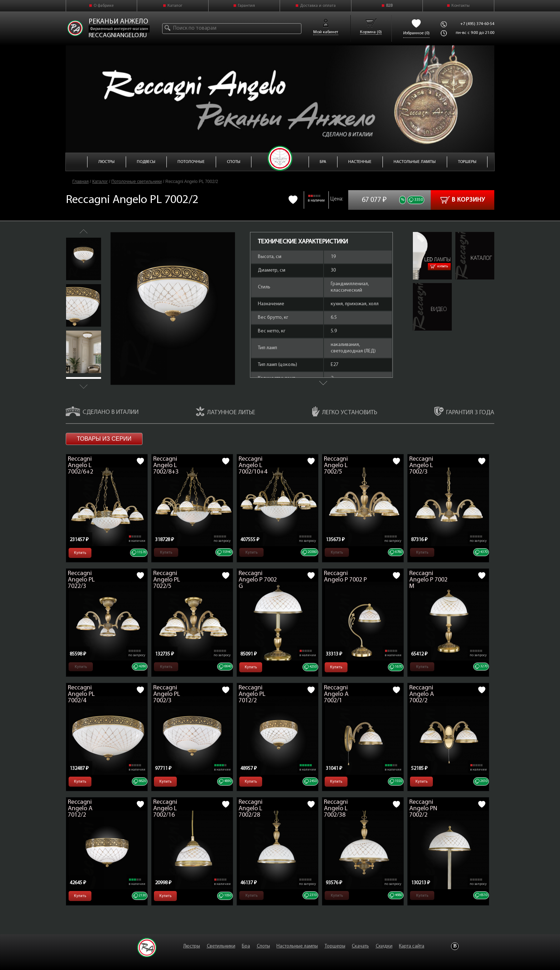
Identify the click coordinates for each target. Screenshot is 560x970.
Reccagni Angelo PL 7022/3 (81, 580)
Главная (81, 182)
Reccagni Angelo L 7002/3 (421, 466)
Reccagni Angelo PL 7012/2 (252, 694)
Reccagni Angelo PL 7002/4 (81, 694)
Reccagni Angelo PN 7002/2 (423, 809)
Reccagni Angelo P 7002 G (258, 580)
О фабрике (104, 6)
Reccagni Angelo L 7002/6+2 (81, 466)
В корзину (463, 200)
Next (84, 387)
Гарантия (246, 6)
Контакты (461, 6)
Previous (84, 231)
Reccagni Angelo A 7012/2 (80, 809)
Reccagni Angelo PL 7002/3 (167, 694)
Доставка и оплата (318, 6)
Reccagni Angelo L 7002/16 (165, 809)
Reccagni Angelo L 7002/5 (336, 466)
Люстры (192, 946)
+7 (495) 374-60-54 (477, 24)
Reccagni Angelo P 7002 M (428, 580)
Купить (439, 267)
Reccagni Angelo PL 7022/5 (167, 580)
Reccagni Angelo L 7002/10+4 (253, 466)
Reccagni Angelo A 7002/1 (336, 694)
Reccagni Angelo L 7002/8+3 (166, 466)
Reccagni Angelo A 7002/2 (422, 694)
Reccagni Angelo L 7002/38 (336, 809)
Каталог (175, 6)
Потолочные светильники (137, 182)
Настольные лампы (297, 946)
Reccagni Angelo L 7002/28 (251, 809)
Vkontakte (455, 946)
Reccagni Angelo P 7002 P (345, 577)
